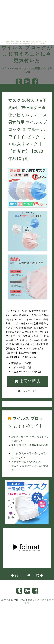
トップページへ (12, 88)
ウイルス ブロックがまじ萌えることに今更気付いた (27, 54)
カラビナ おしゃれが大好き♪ (26, 462)
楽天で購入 (28, 381)
